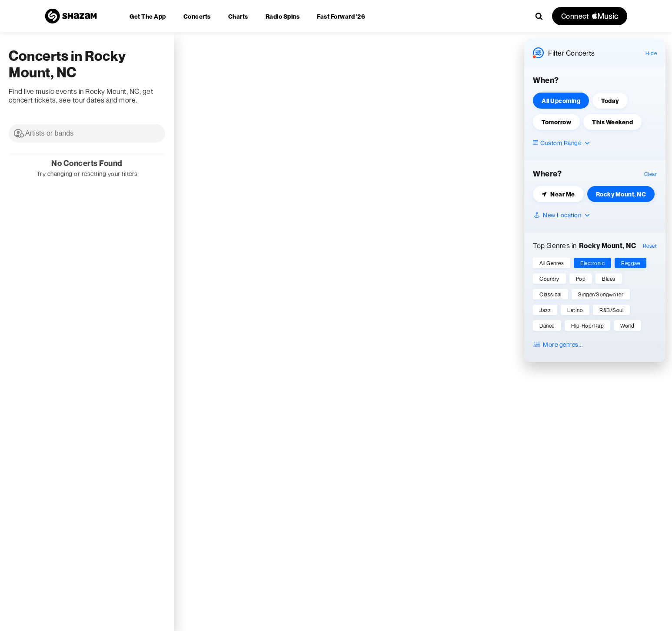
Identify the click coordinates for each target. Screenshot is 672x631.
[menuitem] (148, 16)
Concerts (197, 16)
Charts (238, 16)
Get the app (148, 16)
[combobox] (87, 133)
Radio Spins (283, 16)
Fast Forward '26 (341, 16)
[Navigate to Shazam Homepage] (71, 16)
